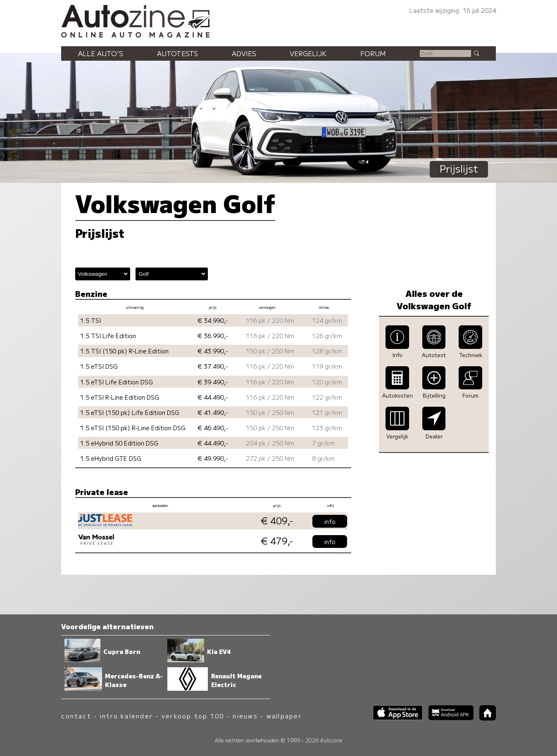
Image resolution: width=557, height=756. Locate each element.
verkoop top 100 (193, 716)
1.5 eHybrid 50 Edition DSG (119, 443)
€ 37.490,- (213, 366)
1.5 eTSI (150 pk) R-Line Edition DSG (133, 428)
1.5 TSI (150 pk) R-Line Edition (124, 351)
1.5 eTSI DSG (99, 366)
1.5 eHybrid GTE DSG (111, 458)
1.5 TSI (90, 320)
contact (76, 716)
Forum (373, 53)
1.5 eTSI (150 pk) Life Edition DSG (130, 412)
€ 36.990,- (213, 335)
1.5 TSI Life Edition (108, 335)
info (330, 521)
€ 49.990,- (213, 458)
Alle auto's (101, 53)
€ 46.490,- (213, 428)
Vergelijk (308, 53)
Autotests (177, 53)
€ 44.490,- (213, 397)
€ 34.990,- (213, 320)
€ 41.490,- (213, 412)
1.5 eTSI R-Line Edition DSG (120, 397)
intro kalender (126, 716)
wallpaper (284, 716)
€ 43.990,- (213, 351)
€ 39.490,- (213, 382)
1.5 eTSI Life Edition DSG (117, 382)
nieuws (245, 716)
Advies (244, 53)
